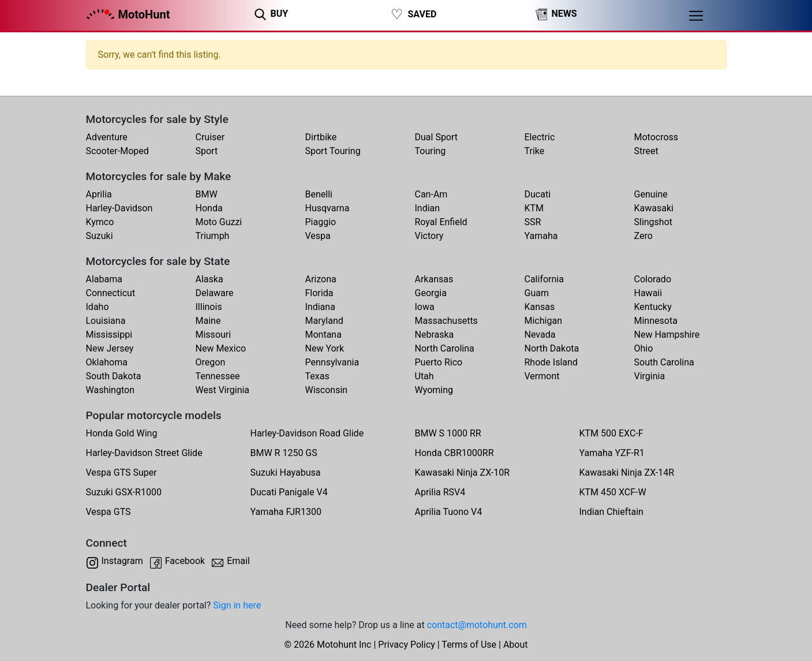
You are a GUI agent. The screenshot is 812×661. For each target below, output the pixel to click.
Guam (537, 293)
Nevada (540, 335)
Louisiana (106, 321)
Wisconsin (327, 390)
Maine (208, 321)
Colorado (653, 279)
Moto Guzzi (219, 222)
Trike (535, 151)
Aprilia (99, 194)
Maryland (324, 321)
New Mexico (221, 348)
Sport (207, 151)
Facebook (185, 561)
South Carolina (664, 362)
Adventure (107, 137)
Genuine (651, 194)
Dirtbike (321, 137)
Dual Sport (437, 137)
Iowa (425, 307)
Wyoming (434, 390)
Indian (428, 208)
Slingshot (654, 222)
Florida (319, 293)
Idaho (98, 307)
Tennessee (218, 376)
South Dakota (114, 376)
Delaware (215, 293)
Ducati (538, 194)
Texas (317, 376)
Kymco (100, 222)
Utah (424, 376)
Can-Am (431, 194)
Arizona (321, 279)
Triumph (213, 236)
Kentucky (653, 307)
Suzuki (100, 236)
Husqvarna (328, 208)
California (544, 279)
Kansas (540, 307)
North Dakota (552, 348)
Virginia (650, 376)
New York (325, 348)
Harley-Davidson (119, 208)
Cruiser (210, 137)
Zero (643, 236)
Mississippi (109, 335)
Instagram (122, 561)
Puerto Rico (439, 362)
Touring (431, 151)
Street (646, 151)
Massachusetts (446, 321)
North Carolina (445, 348)
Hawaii (648, 293)
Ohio (644, 348)
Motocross (656, 137)
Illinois (209, 307)
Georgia (431, 293)
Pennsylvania (332, 362)
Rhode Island (551, 362)
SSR (533, 222)
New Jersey (110, 348)
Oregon (211, 362)
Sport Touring (333, 151)
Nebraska (435, 335)
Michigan (543, 321)
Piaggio (321, 222)
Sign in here (237, 605)
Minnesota (656, 321)
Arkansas (434, 279)
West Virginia (223, 390)
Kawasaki (654, 208)
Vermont (542, 376)
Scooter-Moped (117, 151)
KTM (534, 208)
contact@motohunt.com (477, 625)
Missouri (214, 335)
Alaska (209, 279)
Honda (209, 208)
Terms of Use (469, 645)
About (516, 645)
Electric (540, 137)
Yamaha (541, 236)
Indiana (320, 307)
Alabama (104, 279)
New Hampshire (667, 335)
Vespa (318, 236)
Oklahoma (107, 362)
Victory (429, 236)
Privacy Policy (407, 645)
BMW (207, 194)
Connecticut (111, 293)
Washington (110, 390)
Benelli (319, 194)
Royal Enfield (441, 222)
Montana (323, 335)
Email (238, 561)
